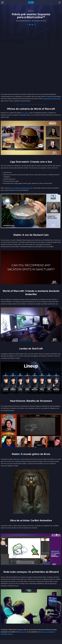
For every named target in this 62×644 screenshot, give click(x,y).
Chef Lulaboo (25, 52)
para (42, 571)
